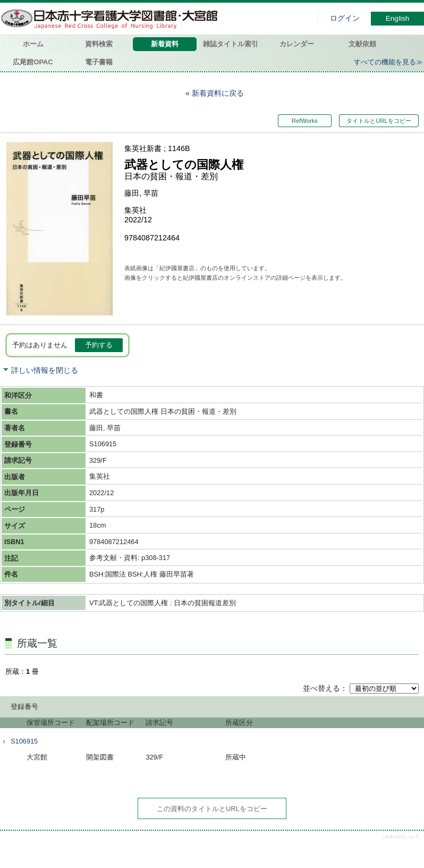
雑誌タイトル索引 (231, 44)
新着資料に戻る (218, 93)
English (398, 18)
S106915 (24, 741)
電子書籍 (99, 62)
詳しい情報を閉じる (45, 370)
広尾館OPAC (33, 62)
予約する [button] (99, 345)
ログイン (345, 18)
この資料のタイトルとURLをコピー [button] (212, 809)
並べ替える (321, 688)
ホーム (33, 44)
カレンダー (297, 44)
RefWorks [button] (305, 121)
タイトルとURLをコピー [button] (379, 121)
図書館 (112, 19)
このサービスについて (400, 837)
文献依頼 (362, 44)
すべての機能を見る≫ (388, 62)
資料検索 (99, 44)
